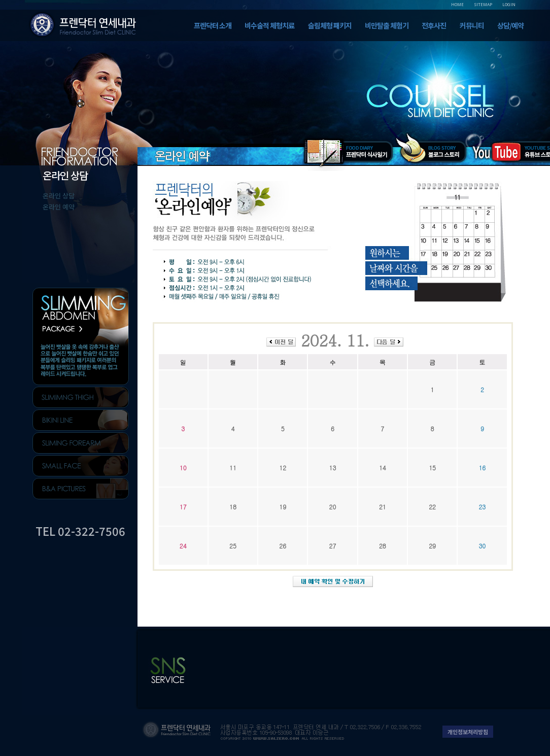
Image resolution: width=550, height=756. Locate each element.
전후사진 (434, 25)
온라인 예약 (59, 207)
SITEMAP (483, 4)
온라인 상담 (59, 196)
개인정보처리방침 (468, 732)
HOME (457, 4)
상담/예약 (510, 25)
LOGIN (509, 4)
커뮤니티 (472, 25)
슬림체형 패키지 (330, 25)
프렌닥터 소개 (213, 25)
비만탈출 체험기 (387, 25)
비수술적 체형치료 (269, 25)
